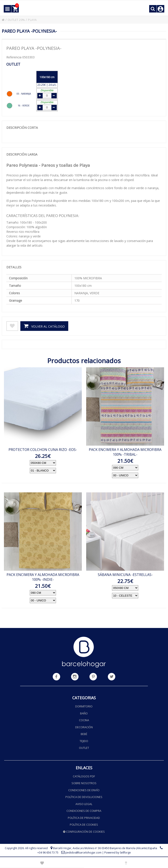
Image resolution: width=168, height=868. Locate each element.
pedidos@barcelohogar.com (83, 853)
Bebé (84, 734)
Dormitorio (84, 706)
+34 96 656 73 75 (48, 853)
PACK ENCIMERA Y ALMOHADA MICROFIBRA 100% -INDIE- (43, 576)
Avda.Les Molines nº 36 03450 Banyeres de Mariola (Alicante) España (115, 848)
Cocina (84, 720)
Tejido (84, 741)
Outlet (84, 748)
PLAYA (36, 20)
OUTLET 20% (18, 20)
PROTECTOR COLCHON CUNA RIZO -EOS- (43, 448)
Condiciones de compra (84, 811)
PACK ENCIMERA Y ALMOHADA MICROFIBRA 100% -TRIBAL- (125, 451)
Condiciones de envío (84, 790)
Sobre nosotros (84, 783)
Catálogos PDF (84, 776)
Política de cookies (84, 825)
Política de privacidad (84, 818)
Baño (84, 713)
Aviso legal (84, 804)
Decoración (84, 727)
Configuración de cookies (84, 831)
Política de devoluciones (84, 797)
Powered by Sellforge (118, 853)
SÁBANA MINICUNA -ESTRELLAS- (125, 574)
